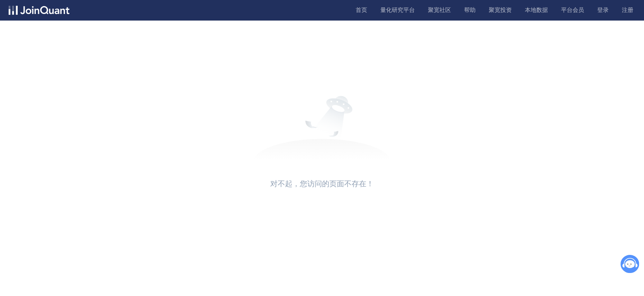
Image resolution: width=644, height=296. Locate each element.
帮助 (470, 10)
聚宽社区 (439, 10)
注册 (628, 10)
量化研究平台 (398, 10)
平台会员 (573, 10)
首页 (361, 10)
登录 (603, 10)
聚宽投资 (500, 10)
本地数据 (536, 10)
